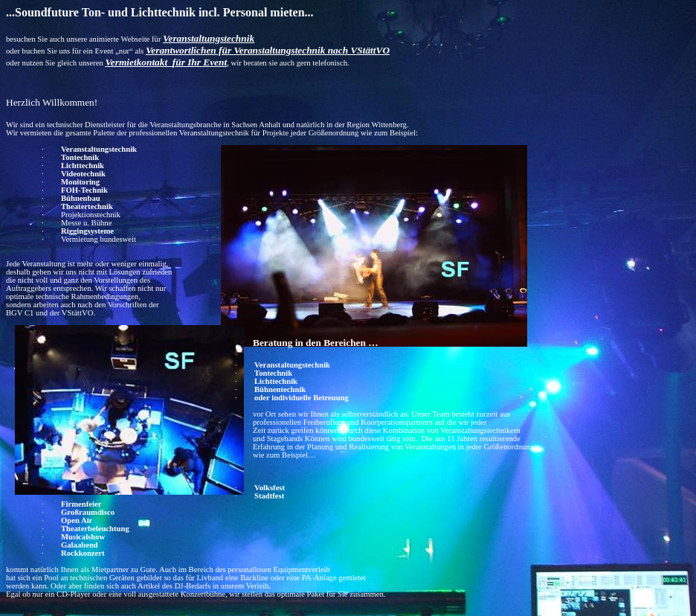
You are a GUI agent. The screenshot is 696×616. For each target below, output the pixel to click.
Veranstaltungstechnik (99, 149)
